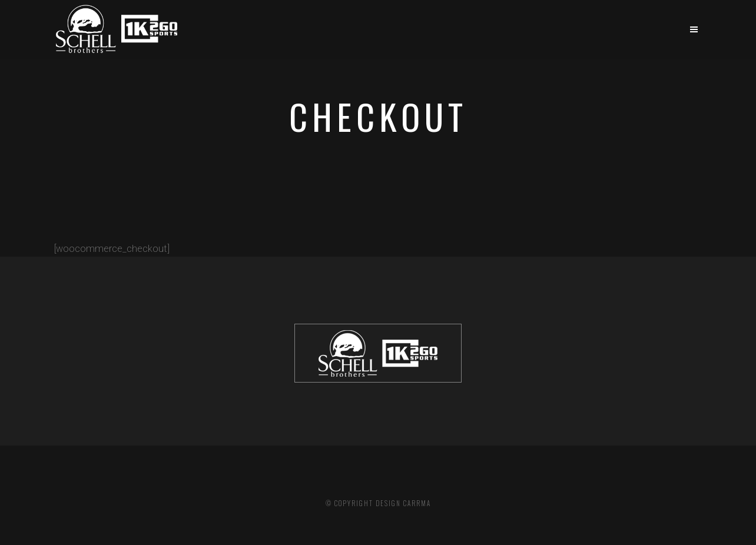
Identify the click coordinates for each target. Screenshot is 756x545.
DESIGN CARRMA (403, 503)
